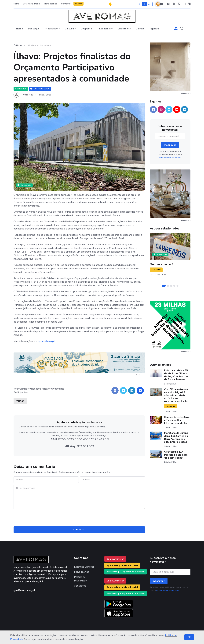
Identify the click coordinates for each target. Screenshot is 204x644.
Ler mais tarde (40, 89)
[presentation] (79, 517)
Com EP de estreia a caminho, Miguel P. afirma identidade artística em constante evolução (176, 395)
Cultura (69, 29)
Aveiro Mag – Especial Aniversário (126, 572)
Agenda (154, 29)
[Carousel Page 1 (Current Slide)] (164, 286)
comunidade (22, 389)
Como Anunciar (115, 559)
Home (16, 4)
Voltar (20, 401)
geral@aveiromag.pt (24, 590)
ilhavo (47, 389)
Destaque (34, 29)
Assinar (79, 4)
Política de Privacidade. (170, 158)
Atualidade (51, 29)
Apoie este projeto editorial (122, 565)
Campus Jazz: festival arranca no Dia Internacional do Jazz (177, 420)
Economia (105, 29)
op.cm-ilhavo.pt (46, 341)
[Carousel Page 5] (178, 286)
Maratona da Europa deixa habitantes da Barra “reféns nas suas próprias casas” (176, 437)
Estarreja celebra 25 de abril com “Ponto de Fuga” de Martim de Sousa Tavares (176, 375)
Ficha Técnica (51, 4)
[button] (182, 29)
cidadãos (36, 389)
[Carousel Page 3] (171, 286)
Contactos (66, 4)
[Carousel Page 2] (168, 286)
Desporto (86, 29)
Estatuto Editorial (32, 4)
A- (140, 4)
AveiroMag (27, 95)
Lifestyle (123, 29)
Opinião (140, 29)
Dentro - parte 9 (162, 264)
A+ (150, 4)
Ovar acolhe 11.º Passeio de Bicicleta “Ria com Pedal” (176, 455)
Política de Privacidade (80, 579)
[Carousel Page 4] (174, 286)
